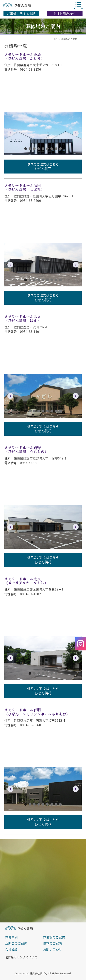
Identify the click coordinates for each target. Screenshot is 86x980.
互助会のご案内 (16, 943)
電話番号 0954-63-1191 (23, 332)
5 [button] (43, 149)
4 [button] (39, 149)
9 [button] (61, 149)
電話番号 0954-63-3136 (23, 69)
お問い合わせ (53, 949)
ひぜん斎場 (17, 5)
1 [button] (26, 149)
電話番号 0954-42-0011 (23, 463)
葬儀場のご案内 (54, 937)
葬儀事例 (12, 937)
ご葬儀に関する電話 (21, 14)
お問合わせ (65, 14)
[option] (43, 133)
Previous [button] (10, 134)
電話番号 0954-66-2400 (23, 201)
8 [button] (56, 149)
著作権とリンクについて (21, 957)
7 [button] (52, 149)
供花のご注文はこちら (43, 167)
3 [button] (34, 149)
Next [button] (76, 134)
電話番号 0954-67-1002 (23, 594)
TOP (55, 39)
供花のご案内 (53, 943)
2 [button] (30, 149)
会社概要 (12, 949)
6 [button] (47, 149)
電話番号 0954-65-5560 (23, 725)
